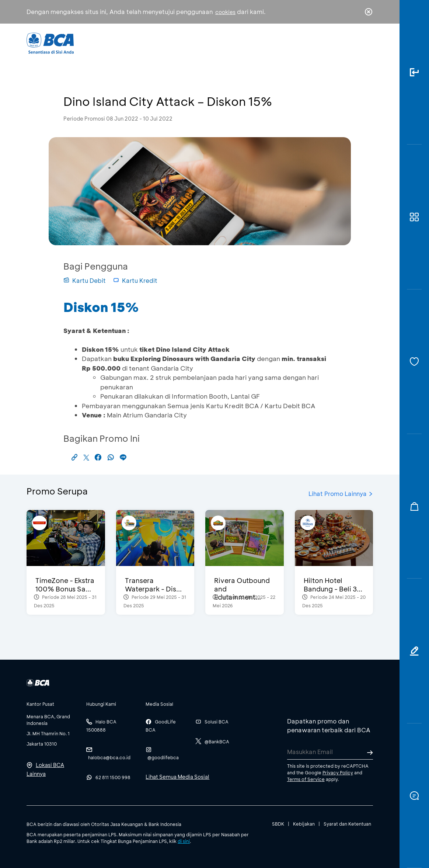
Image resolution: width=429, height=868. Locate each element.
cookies (225, 12)
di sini (184, 841)
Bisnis (190, 43)
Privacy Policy (338, 772)
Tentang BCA (233, 43)
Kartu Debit (85, 280)
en (366, 43)
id (353, 43)
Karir (275, 43)
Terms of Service (306, 779)
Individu (154, 43)
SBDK (278, 824)
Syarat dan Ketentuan (347, 824)
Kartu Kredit (135, 280)
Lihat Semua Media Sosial (177, 777)
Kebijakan (304, 824)
